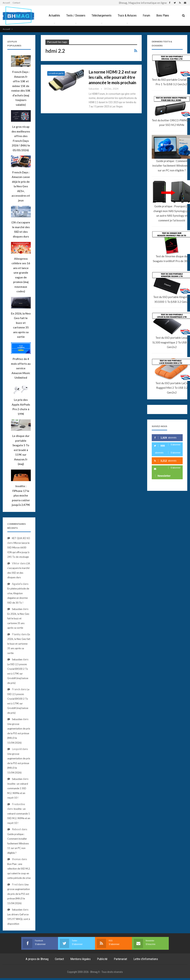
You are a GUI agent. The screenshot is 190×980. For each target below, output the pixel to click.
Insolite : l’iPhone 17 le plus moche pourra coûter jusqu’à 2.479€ (21, 495)
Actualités (53, 15)
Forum (147, 15)
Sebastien (17, 609)
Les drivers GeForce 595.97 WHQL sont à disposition (19, 919)
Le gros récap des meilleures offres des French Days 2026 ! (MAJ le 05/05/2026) (21, 138)
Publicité (102, 959)
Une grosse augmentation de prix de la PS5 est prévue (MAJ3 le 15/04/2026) (19, 733)
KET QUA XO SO (21, 538)
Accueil (6, 3)
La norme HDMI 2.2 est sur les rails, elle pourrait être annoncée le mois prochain (113, 77)
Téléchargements (101, 15)
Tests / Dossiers (75, 15)
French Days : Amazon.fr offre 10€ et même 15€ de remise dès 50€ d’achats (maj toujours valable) (21, 88)
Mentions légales (80, 959)
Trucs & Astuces (127, 15)
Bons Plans (164, 15)
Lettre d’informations (146, 959)
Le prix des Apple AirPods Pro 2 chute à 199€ (21, 407)
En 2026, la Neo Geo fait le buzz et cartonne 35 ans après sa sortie (21, 325)
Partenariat (120, 959)
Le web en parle (56, 73)
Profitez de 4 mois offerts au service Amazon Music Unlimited (21, 368)
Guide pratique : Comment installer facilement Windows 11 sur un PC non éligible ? (18, 843)
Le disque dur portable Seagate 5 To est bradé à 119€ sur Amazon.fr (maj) (21, 450)
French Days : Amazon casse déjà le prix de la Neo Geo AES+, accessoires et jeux (21, 186)
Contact (16, 3)
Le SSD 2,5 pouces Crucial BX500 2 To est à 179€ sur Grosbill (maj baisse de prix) (18, 674)
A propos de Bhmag (37, 959)
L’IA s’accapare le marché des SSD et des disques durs (21, 229)
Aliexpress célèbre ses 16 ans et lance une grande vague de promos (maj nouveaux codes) (21, 275)
